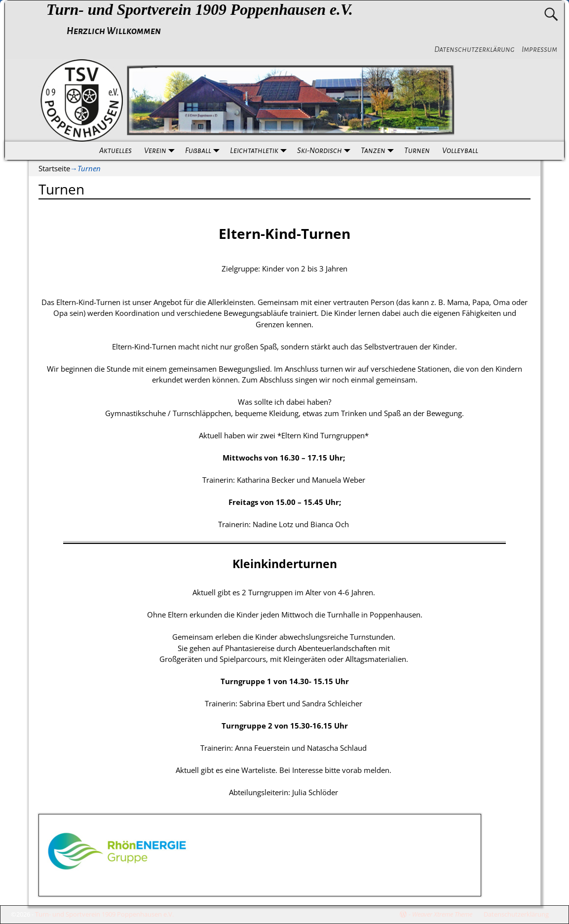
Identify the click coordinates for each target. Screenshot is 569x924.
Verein (161, 151)
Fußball (204, 151)
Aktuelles (115, 151)
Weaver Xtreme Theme (442, 914)
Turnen (417, 151)
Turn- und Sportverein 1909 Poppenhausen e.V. (200, 10)
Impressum (539, 49)
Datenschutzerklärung (474, 49)
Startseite (54, 168)
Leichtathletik (260, 151)
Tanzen (379, 151)
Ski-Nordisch (326, 151)
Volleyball (460, 151)
